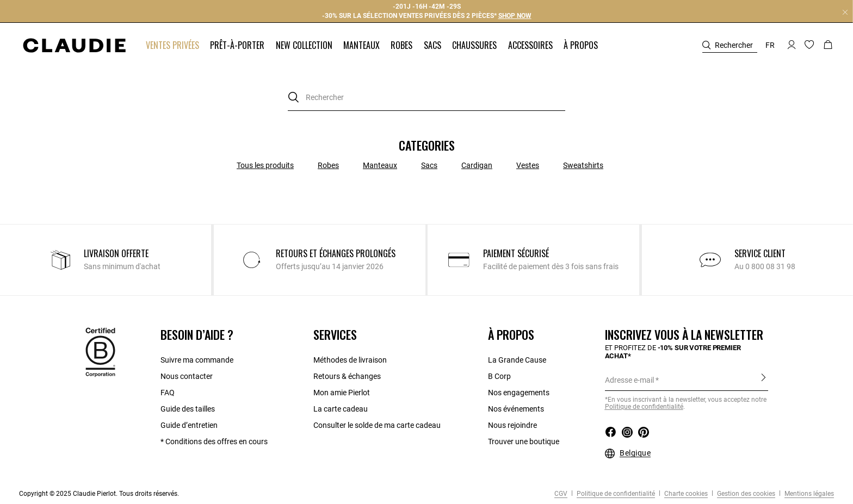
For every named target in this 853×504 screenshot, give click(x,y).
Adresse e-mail (629, 380)
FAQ (168, 393)
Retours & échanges (347, 376)
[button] (174, 45)
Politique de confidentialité (615, 494)
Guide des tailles (188, 409)
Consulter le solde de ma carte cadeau (378, 425)
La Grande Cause (517, 360)
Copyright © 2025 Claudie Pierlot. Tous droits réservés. (99, 494)
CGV (561, 494)
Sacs (429, 165)
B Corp (499, 376)
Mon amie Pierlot (342, 393)
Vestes (528, 165)
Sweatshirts (583, 165)
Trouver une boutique (524, 441)
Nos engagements (519, 393)
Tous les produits (265, 165)
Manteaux (380, 165)
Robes (328, 165)
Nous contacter (187, 376)
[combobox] (426, 98)
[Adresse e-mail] (687, 380)
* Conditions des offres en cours (214, 441)
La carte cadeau (341, 409)
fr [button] (770, 45)
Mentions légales (808, 494)
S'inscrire (764, 379)
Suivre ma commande (197, 360)
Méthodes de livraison (350, 360)
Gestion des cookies (745, 494)
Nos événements (516, 409)
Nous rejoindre (512, 425)
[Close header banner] (845, 12)
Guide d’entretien (189, 425)
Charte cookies (685, 494)
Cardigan (477, 165)
